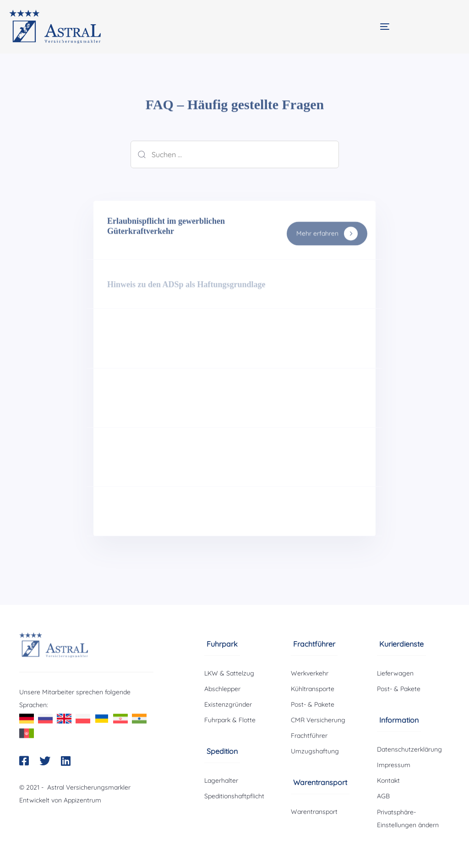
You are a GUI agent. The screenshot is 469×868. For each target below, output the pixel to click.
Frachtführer (309, 736)
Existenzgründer (228, 704)
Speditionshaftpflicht (234, 796)
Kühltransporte (313, 689)
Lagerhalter (221, 780)
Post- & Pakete (313, 704)
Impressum (394, 765)
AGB (383, 796)
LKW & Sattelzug (229, 673)
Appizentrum (82, 800)
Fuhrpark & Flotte (230, 720)
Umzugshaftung (315, 751)
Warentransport (314, 812)
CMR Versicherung (318, 720)
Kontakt (388, 780)
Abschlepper (222, 689)
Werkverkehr (310, 673)
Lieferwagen (395, 673)
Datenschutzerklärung (409, 749)
